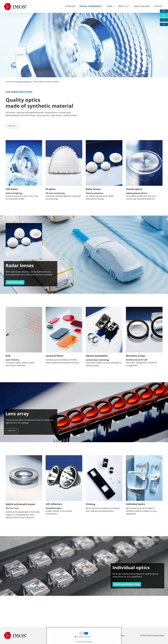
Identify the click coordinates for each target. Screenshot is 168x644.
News (110, 6)
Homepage (70, 6)
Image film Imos (142, 6)
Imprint (90, 642)
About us (123, 6)
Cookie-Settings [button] (83, 637)
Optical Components (90, 6)
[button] (12, 126)
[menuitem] (70, 6)
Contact (158, 6)
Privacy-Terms (81, 642)
